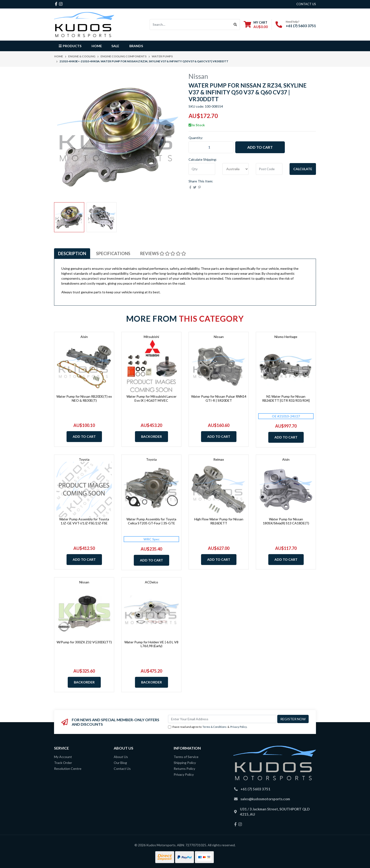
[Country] (236, 169)
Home (97, 46)
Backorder (151, 436)
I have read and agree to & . (208, 727)
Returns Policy (184, 769)
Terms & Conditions (214, 727)
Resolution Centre (68, 769)
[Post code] (269, 169)
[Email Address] (222, 719)
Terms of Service (186, 757)
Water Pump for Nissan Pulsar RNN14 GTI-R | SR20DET (219, 398)
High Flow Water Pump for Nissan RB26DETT (219, 521)
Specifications (113, 253)
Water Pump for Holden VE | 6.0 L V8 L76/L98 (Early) (151, 644)
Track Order (63, 763)
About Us (121, 757)
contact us (306, 4)
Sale (115, 46)
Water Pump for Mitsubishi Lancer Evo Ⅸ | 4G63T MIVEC (151, 398)
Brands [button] (136, 46)
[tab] (72, 254)
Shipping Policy (185, 763)
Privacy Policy (239, 727)
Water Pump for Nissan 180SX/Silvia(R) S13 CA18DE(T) (286, 521)
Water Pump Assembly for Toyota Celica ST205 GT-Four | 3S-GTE (151, 521)
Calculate (303, 169)
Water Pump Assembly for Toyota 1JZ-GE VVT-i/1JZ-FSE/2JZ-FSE (84, 521)
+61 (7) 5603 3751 (301, 26)
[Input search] (190, 25)
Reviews (163, 253)
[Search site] (235, 25)
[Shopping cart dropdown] (256, 24)
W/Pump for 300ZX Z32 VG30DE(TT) (84, 642)
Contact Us (122, 769)
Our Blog (120, 763)
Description (72, 253)
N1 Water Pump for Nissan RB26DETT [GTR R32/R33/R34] (286, 398)
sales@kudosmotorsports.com (265, 799)
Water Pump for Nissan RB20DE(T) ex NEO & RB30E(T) (84, 398)
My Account (63, 757)
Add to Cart (260, 147)
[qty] (202, 169)
